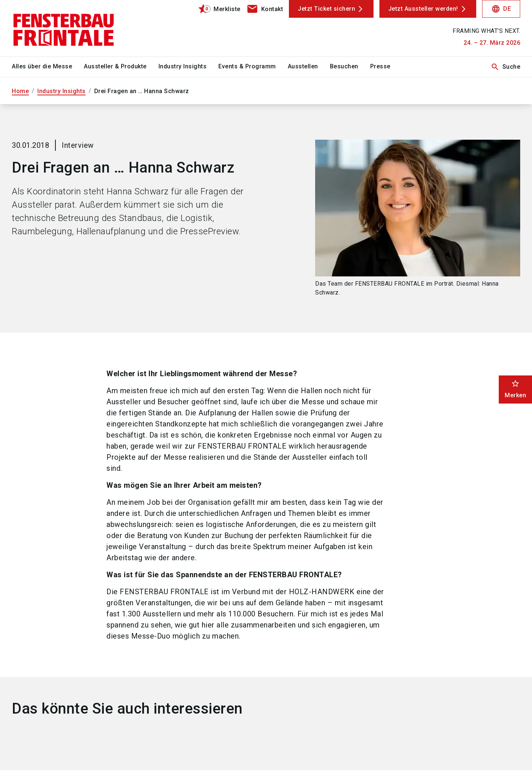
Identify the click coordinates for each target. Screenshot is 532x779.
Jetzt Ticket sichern (326, 9)
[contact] (265, 9)
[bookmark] (216, 9)
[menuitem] (48, 67)
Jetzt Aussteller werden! (423, 9)
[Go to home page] (71, 28)
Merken (515, 389)
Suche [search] (506, 67)
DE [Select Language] (501, 9)
